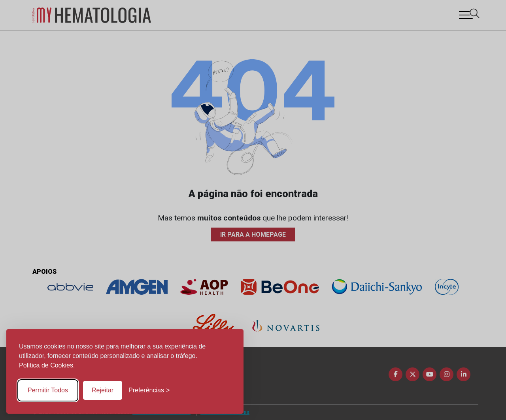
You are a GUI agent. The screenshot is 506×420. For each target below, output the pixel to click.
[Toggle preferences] (149, 390)
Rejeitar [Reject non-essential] (103, 390)
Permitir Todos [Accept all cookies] (48, 390)
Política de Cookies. (47, 365)
